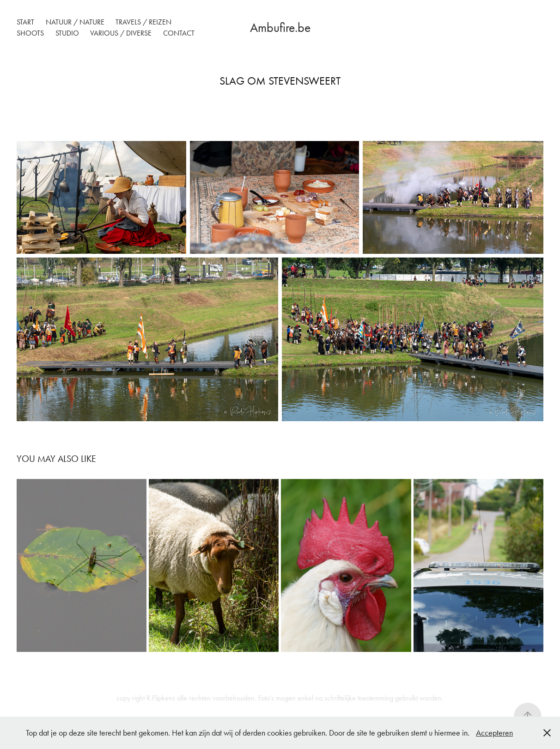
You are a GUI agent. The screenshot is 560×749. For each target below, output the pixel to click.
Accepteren (494, 733)
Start (25, 22)
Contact (179, 33)
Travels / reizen (143, 22)
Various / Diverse (121, 33)
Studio (67, 33)
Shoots (30, 33)
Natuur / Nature (75, 22)
